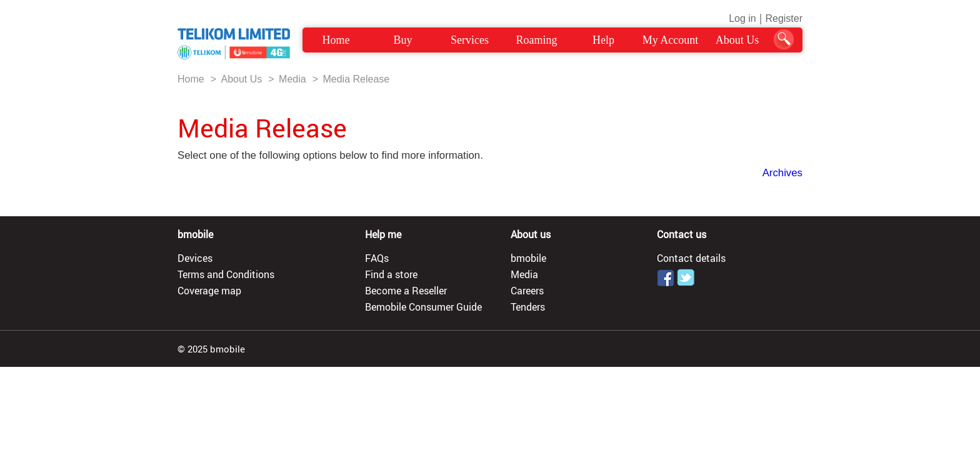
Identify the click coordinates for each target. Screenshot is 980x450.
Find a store (391, 274)
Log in (742, 18)
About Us (737, 40)
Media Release (356, 79)
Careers (527, 291)
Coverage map (209, 291)
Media (292, 79)
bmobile (528, 258)
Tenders (528, 307)
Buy (402, 40)
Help (603, 40)
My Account (671, 40)
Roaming (537, 40)
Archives (782, 173)
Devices (195, 258)
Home (336, 40)
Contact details (691, 258)
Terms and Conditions (226, 274)
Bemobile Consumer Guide (423, 307)
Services (470, 40)
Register (784, 18)
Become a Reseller (406, 291)
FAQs (377, 258)
